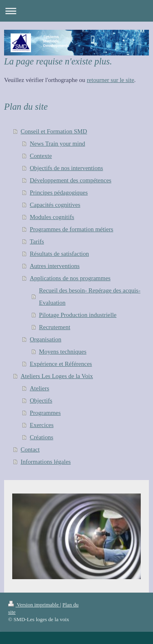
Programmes (45, 413)
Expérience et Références (61, 364)
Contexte (41, 156)
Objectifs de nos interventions (67, 168)
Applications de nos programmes (70, 278)
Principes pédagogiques (59, 193)
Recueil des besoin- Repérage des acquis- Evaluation (90, 297)
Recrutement (55, 327)
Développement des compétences (71, 180)
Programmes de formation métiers (72, 229)
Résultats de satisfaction (59, 254)
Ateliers (39, 388)
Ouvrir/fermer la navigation (76, 11)
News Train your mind (57, 144)
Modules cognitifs (52, 217)
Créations (42, 437)
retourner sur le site (111, 80)
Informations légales (46, 462)
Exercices (42, 425)
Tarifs (37, 241)
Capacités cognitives (55, 205)
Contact (30, 449)
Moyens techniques (63, 352)
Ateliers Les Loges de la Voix (57, 376)
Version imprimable (34, 605)
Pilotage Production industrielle (78, 315)
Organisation (45, 339)
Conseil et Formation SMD (54, 131)
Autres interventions (55, 266)
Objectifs (41, 401)
